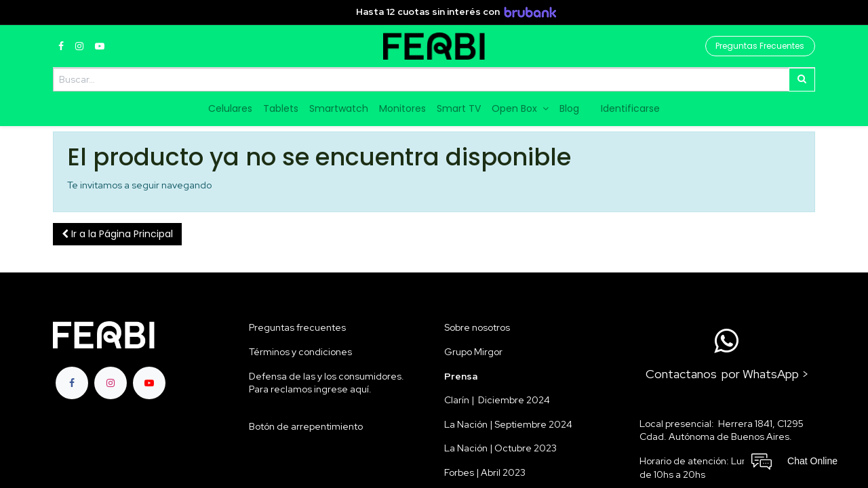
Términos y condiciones (300, 352)
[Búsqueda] (802, 80)
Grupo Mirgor (473, 352)
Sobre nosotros (477, 327)
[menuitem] (230, 109)
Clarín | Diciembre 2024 (497, 400)
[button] (117, 235)
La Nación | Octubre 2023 (500, 448)
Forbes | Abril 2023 (485, 472)
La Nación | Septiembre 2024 (508, 424)
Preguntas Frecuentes (760, 46)
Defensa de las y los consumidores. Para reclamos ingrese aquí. (327, 383)
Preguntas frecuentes (297, 327)
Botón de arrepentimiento (306, 426)
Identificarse (630, 108)
